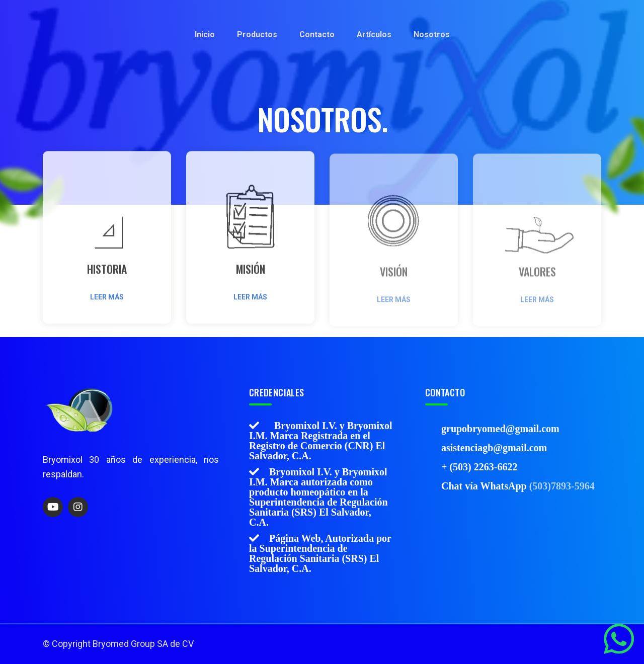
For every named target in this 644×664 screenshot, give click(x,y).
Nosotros (432, 34)
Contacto (317, 34)
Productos (257, 34)
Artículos (374, 34)
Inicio (205, 34)
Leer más (107, 300)
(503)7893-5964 (562, 486)
